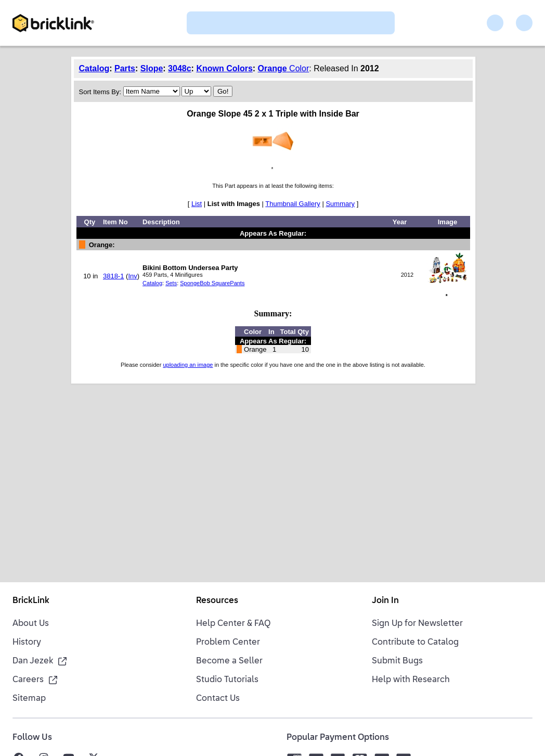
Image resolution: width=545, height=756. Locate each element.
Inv (132, 276)
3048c (180, 68)
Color (298, 68)
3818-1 (113, 276)
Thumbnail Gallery (293, 204)
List (197, 204)
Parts (125, 68)
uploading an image (188, 365)
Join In (385, 601)
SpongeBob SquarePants (212, 283)
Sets (171, 283)
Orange (272, 68)
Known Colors (224, 68)
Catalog (94, 68)
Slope (152, 68)
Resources (217, 601)
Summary (340, 204)
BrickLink (31, 601)
